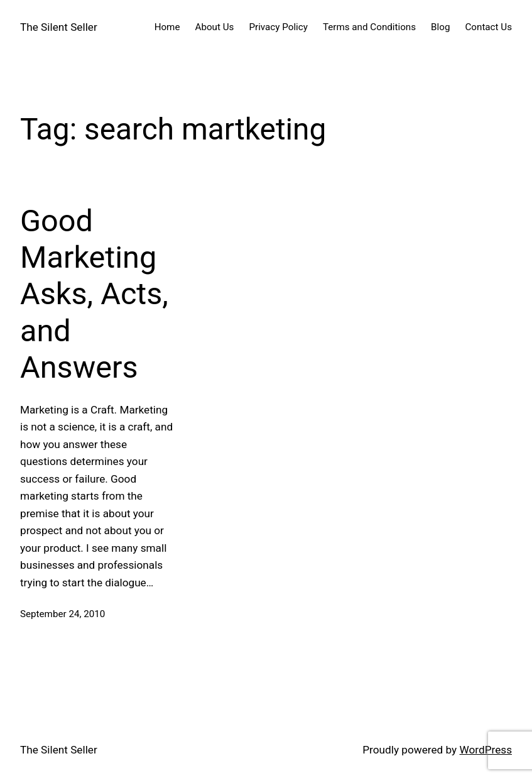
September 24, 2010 (62, 614)
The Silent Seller (59, 27)
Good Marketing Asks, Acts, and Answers (94, 294)
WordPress (486, 750)
